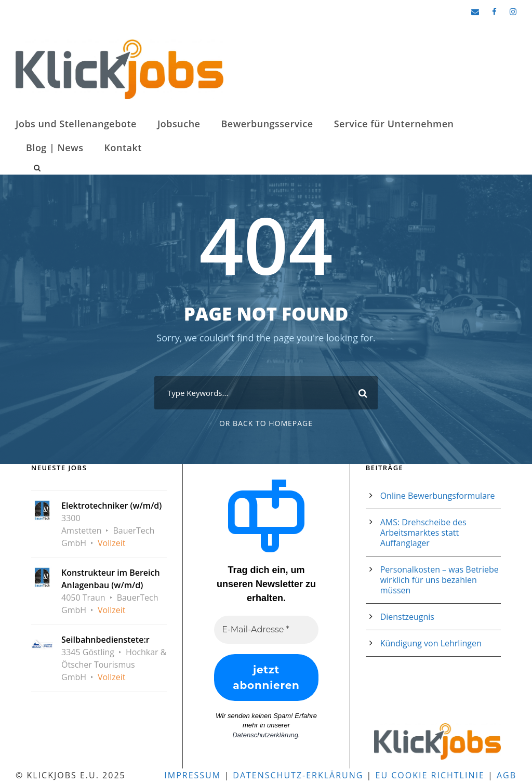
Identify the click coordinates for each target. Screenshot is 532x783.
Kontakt (123, 148)
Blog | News (55, 148)
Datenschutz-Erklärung (298, 775)
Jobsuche (179, 124)
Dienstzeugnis (407, 617)
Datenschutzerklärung (265, 735)
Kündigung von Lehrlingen (431, 643)
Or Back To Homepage (266, 423)
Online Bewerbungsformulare (438, 496)
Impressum (192, 775)
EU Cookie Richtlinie (430, 775)
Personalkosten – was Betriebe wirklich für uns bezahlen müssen (440, 580)
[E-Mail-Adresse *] (266, 630)
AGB (507, 775)
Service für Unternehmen (394, 124)
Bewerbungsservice (267, 124)
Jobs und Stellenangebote (76, 124)
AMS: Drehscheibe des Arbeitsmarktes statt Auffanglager (423, 533)
